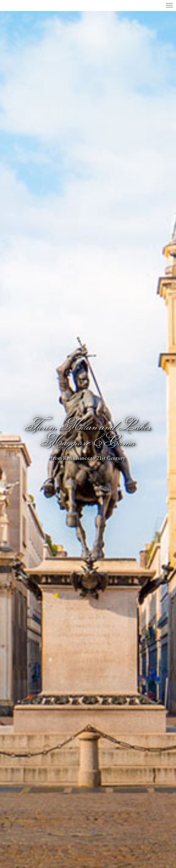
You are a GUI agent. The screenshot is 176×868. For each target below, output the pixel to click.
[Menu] (167, 6)
